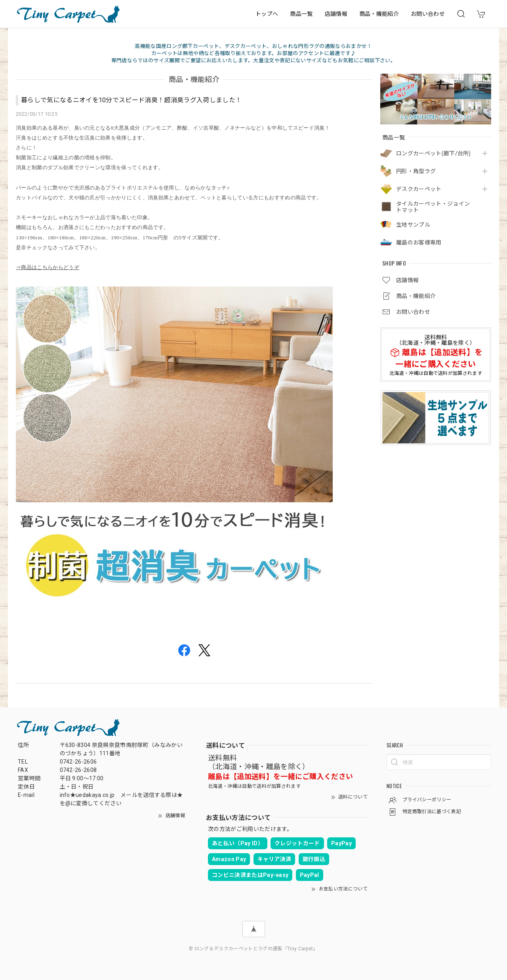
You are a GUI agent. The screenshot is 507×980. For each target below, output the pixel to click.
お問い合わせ (428, 14)
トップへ (267, 14)
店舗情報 (336, 14)
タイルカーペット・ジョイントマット (433, 207)
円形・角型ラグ (416, 171)
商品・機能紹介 (379, 14)
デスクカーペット (419, 189)
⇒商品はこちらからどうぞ (48, 267)
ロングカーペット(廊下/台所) (434, 153)
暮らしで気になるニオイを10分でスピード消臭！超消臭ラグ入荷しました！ (131, 100)
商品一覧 (301, 14)
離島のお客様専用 (419, 243)
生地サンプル (413, 225)
